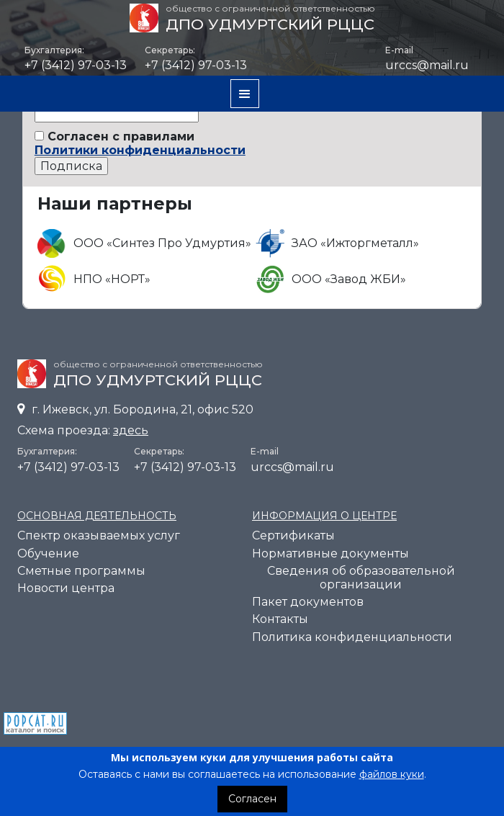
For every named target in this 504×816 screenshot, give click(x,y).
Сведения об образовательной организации (361, 578)
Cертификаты (293, 535)
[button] (245, 94)
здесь (131, 430)
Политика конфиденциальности (352, 637)
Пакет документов (308, 602)
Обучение (48, 553)
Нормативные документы (330, 553)
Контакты (280, 619)
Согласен (252, 799)
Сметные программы (81, 571)
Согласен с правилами (140, 143)
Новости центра (66, 588)
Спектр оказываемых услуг (99, 535)
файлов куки (392, 774)
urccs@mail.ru (427, 65)
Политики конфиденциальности (140, 150)
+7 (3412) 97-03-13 (68, 467)
